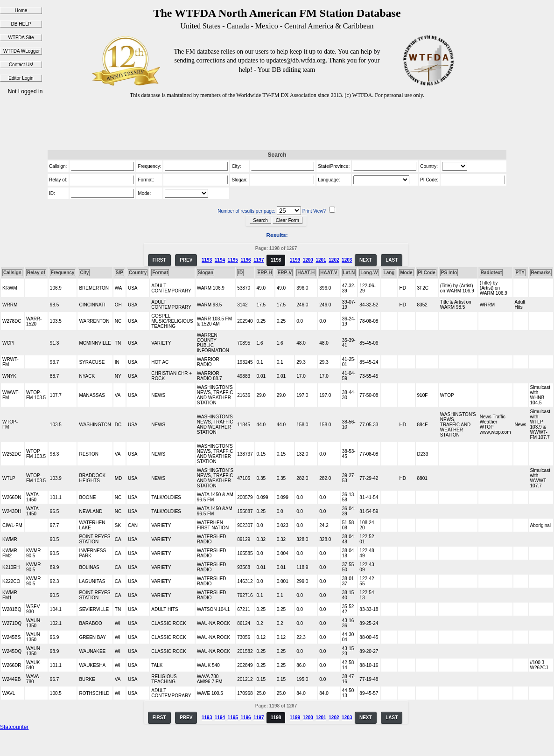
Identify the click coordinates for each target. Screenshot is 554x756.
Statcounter (14, 727)
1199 (295, 260)
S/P (119, 273)
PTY (520, 273)
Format (160, 273)
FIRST (159, 260)
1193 (207, 260)
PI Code (427, 273)
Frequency (63, 273)
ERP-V (285, 273)
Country (138, 273)
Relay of (36, 273)
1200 (308, 260)
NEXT (366, 260)
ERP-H (265, 273)
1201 (321, 260)
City (84, 273)
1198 (276, 260)
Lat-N (349, 273)
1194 (220, 260)
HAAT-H (306, 273)
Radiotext (491, 273)
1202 (334, 260)
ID (240, 273)
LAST (392, 260)
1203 (347, 260)
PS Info (449, 273)
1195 (233, 260)
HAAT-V (329, 273)
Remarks (541, 273)
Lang (389, 273)
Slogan (206, 273)
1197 (259, 260)
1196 (245, 260)
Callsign (12, 273)
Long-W (369, 273)
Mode (406, 273)
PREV (186, 260)
